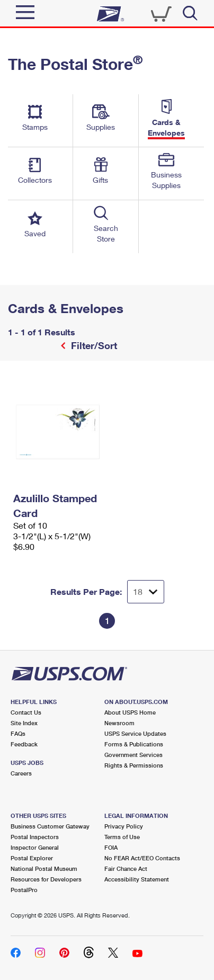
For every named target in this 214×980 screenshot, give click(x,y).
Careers (21, 773)
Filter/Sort (93, 345)
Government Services (133, 755)
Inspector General (35, 847)
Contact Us (26, 712)
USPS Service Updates (135, 733)
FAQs (18, 733)
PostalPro (24, 890)
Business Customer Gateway (50, 826)
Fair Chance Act (126, 868)
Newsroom (119, 723)
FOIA (111, 847)
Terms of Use (122, 837)
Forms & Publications (134, 744)
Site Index (24, 723)
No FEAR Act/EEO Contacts (142, 858)
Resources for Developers (46, 879)
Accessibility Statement (137, 879)
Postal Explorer (32, 858)
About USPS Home (130, 712)
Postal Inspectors (35, 837)
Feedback (24, 744)
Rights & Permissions (134, 765)
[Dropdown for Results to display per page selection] (146, 592)
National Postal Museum (44, 868)
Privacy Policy (124, 826)
